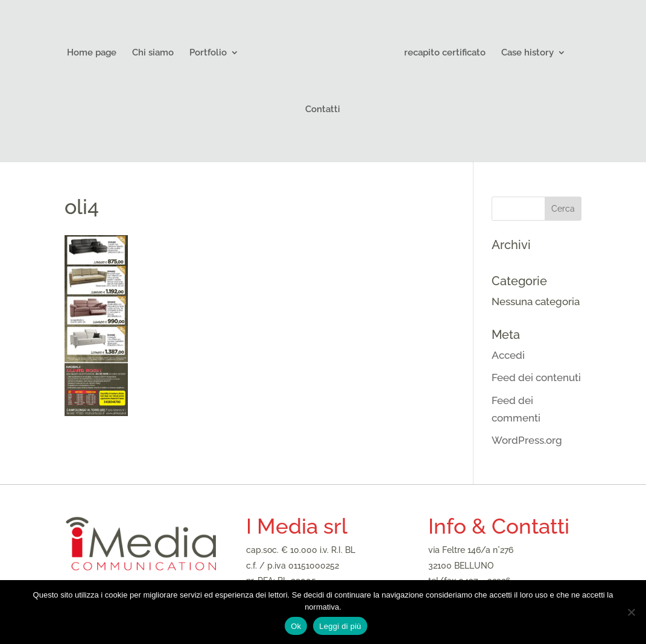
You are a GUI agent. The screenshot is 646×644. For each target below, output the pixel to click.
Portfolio (208, 53)
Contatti (323, 110)
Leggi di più (340, 626)
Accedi (508, 355)
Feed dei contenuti (536, 377)
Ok (296, 626)
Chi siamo (153, 53)
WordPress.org (527, 440)
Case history (527, 53)
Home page (92, 53)
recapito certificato (445, 53)
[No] (631, 612)
